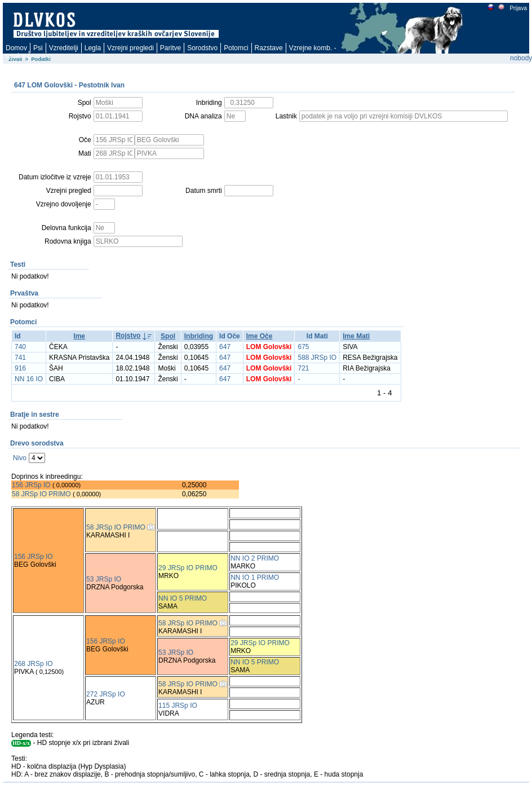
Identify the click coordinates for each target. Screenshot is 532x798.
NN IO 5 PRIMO (183, 598)
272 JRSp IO (106, 694)
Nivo (20, 458)
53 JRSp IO (104, 579)
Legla (93, 48)
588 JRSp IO (317, 358)
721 (303, 368)
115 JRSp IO (178, 706)
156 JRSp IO (31, 485)
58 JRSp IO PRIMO (41, 494)
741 (20, 358)
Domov (16, 48)
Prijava (518, 8)
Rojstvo (128, 336)
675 (303, 347)
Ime (79, 336)
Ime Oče (260, 336)
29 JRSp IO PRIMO (188, 568)
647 (225, 347)
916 (20, 368)
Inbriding (199, 336)
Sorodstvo (202, 48)
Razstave (269, 48)
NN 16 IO (29, 379)
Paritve (170, 48)
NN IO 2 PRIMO (255, 558)
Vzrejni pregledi (130, 48)
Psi (38, 48)
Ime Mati (356, 336)
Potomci (236, 48)
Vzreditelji (64, 48)
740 (20, 347)
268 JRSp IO (34, 664)
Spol (168, 336)
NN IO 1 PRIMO (255, 577)
